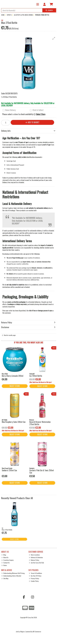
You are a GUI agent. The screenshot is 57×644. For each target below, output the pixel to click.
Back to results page (10, 335)
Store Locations (34, 555)
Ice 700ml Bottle (36, 376)
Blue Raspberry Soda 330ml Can (14, 422)
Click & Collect (38, 110)
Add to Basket (32, 122)
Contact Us (6, 563)
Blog (4, 555)
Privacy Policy (34, 578)
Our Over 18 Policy (35, 576)
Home (4, 565)
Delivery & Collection (36, 557)
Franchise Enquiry (8, 560)
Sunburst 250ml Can (9, 470)
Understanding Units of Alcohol (11, 576)
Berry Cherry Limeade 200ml (13, 376)
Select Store (41, 114)
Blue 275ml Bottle (7, 530)
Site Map (5, 578)
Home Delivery (10, 110)
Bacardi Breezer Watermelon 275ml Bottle (40, 423)
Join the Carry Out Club (36, 563)
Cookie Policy (34, 581)
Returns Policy (34, 560)
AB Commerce (37, 632)
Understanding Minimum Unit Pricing (13, 573)
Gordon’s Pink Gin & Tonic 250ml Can (42, 471)
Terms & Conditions (35, 573)
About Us (5, 557)
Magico (22, 632)
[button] (54, 38)
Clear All (29, 498)
